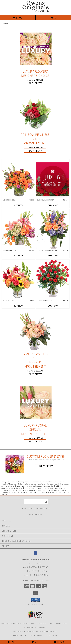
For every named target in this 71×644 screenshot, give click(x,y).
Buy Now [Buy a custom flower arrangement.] (46, 466)
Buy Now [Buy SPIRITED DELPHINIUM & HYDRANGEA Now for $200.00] (53, 256)
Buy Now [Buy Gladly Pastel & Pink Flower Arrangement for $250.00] (35, 374)
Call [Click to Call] (12, 642)
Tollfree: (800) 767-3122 (35, 575)
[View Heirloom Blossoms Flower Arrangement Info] (18, 229)
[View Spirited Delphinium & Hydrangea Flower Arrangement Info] (53, 229)
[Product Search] (36, 502)
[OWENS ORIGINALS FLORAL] (36, 12)
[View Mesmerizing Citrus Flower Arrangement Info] (18, 179)
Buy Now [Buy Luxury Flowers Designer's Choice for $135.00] (35, 83)
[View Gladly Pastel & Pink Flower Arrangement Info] (36, 331)
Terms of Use (52, 635)
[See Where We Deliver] (36, 514)
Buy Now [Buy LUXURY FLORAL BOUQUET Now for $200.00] (53, 205)
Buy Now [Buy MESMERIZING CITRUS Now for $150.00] (18, 205)
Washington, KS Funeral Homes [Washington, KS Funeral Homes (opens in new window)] (15, 624)
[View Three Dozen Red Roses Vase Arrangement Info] (53, 280)
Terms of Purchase (36, 635)
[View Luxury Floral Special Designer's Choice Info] (36, 403)
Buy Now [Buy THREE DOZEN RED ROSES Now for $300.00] (53, 306)
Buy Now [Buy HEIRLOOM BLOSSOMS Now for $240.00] (18, 256)
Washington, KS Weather (23, 631)
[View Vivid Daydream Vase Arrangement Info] (18, 280)
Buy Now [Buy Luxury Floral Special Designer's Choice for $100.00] (35, 441)
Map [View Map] (36, 642)
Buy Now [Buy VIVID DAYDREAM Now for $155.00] (18, 306)
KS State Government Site (47, 631)
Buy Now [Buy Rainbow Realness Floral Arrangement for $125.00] (35, 151)
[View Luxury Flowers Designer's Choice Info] (36, 49)
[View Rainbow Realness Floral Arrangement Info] (36, 112)
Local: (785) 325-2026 (36, 571)
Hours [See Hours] (59, 642)
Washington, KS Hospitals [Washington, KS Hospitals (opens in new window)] (42, 624)
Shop (18, 17)
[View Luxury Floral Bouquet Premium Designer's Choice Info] (53, 179)
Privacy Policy (20, 635)
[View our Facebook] (36, 554)
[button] (35, 600)
